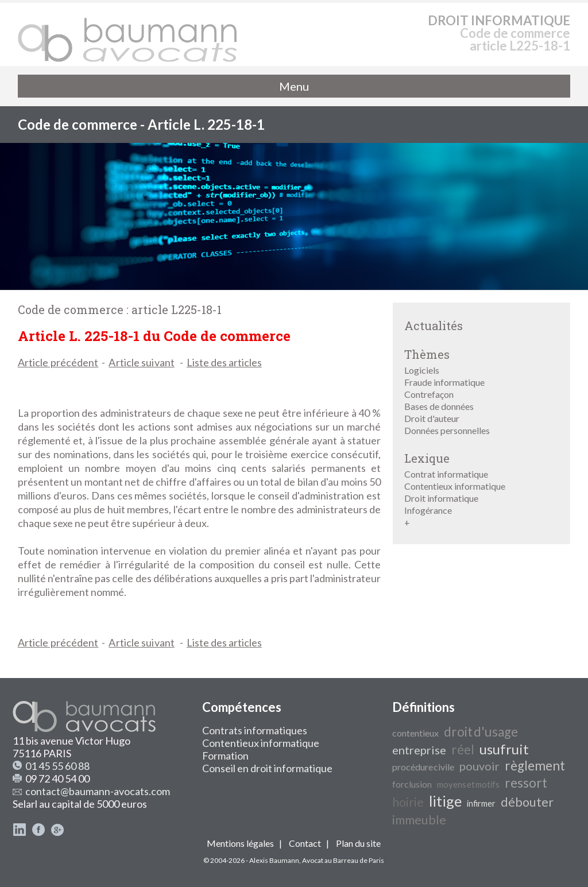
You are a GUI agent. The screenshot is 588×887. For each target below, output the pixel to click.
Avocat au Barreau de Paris (343, 860)
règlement (535, 766)
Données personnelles (447, 430)
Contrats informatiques (255, 730)
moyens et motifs (468, 785)
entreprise (419, 750)
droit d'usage (481, 732)
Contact (305, 843)
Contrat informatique (446, 474)
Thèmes (427, 354)
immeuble (419, 820)
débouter (527, 802)
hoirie (408, 802)
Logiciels (422, 370)
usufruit (504, 749)
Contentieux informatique (455, 486)
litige (445, 801)
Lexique (427, 458)
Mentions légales (240, 843)
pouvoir (479, 766)
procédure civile (423, 767)
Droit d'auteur (432, 418)
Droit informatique (441, 498)
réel (463, 750)
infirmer (481, 803)
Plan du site (358, 843)
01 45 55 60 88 (57, 766)
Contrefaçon (429, 394)
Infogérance (428, 510)
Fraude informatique (444, 382)
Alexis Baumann (274, 860)
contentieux (415, 733)
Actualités (434, 326)
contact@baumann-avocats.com (98, 791)
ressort (526, 783)
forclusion (412, 784)
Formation (225, 756)
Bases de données (439, 406)
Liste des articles (224, 362)
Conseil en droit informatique (267, 768)
